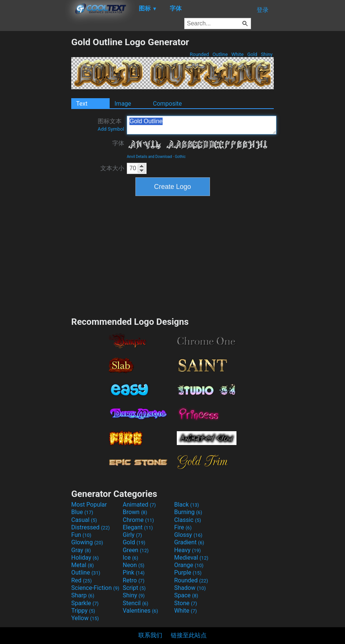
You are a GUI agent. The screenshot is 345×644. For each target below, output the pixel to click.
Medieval (191, 558)
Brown (135, 512)
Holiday (85, 558)
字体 (118, 143)
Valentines (140, 611)
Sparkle (85, 603)
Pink (134, 573)
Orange (189, 565)
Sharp (83, 595)
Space (186, 595)
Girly (132, 535)
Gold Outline (202, 125)
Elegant (138, 527)
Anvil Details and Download (149, 157)
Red (81, 580)
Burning (188, 512)
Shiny (267, 54)
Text (82, 104)
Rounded (200, 54)
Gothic (180, 157)
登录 (263, 10)
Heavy (187, 550)
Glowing (87, 542)
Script (134, 588)
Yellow (85, 618)
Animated (139, 505)
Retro (134, 580)
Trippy (83, 611)
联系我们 (150, 635)
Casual (84, 520)
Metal (83, 565)
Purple (188, 573)
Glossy (188, 535)
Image (123, 104)
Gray (81, 550)
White (237, 54)
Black (187, 505)
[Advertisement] (35, 149)
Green (136, 550)
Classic (188, 520)
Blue (82, 512)
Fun (81, 535)
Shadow (190, 588)
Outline (220, 54)
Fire (183, 527)
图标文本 (111, 125)
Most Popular (89, 505)
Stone (186, 603)
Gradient (189, 542)
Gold (252, 54)
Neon (134, 565)
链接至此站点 (189, 635)
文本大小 (112, 168)
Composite (167, 104)
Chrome (138, 520)
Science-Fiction (95, 588)
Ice (130, 558)
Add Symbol (111, 129)
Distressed (90, 527)
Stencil (135, 603)
